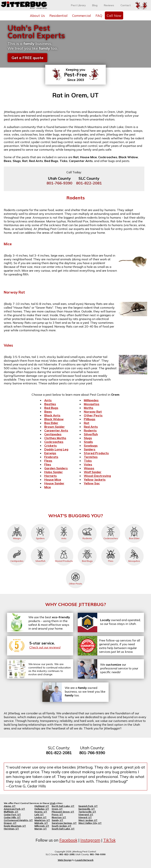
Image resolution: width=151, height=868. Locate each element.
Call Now (114, 15)
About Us (37, 15)
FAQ (99, 15)
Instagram (90, 840)
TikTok (109, 840)
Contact (126, 5)
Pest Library (78, 5)
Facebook (68, 840)
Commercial (82, 15)
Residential (58, 15)
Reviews (109, 5)
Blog (95, 5)
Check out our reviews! (45, 647)
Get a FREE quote (27, 58)
